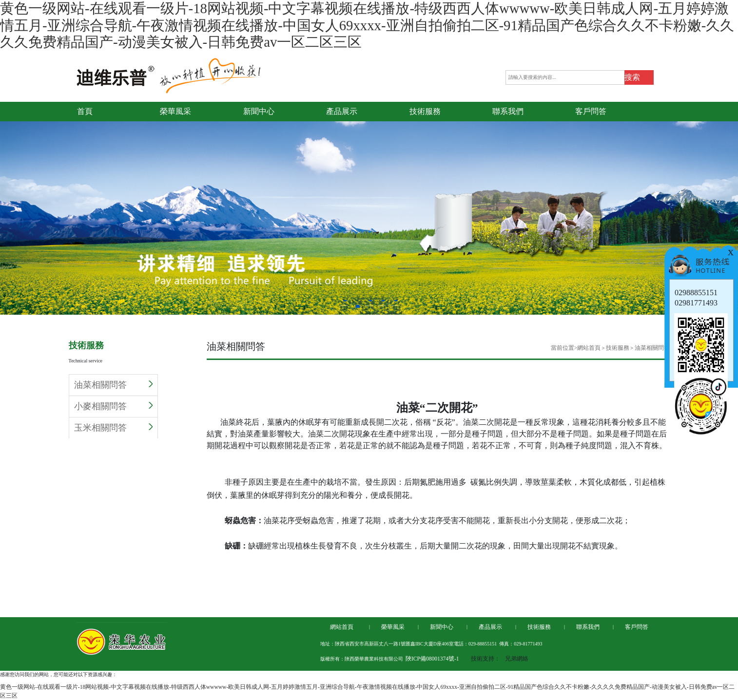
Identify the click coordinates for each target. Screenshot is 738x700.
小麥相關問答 (113, 406)
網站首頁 (589, 348)
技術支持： (486, 659)
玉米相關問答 (113, 428)
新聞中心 (442, 627)
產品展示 (490, 627)
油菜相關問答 (113, 385)
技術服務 (618, 348)
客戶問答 (637, 627)
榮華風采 (393, 627)
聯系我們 (588, 627)
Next (731, 200)
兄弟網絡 (517, 659)
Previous (7, 200)
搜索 (632, 77)
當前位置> (564, 348)
